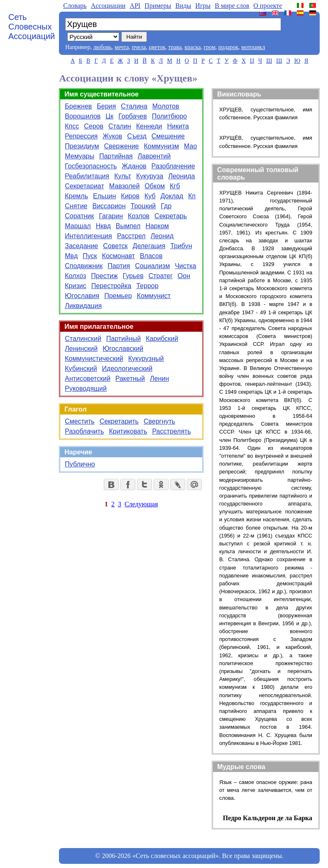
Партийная (116, 156)
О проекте (268, 6)
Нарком (157, 226)
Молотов (166, 106)
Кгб (175, 186)
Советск (115, 246)
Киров (130, 196)
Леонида (181, 176)
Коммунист (154, 296)
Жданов (134, 166)
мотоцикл (253, 47)
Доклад (172, 196)
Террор (147, 286)
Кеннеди (149, 126)
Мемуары (80, 156)
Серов (94, 126)
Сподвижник (84, 266)
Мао (190, 146)
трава (175, 47)
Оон (184, 276)
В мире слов (232, 6)
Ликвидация (83, 306)
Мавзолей (125, 186)
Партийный (124, 339)
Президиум (82, 146)
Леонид (162, 236)
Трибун (181, 246)
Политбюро (170, 116)
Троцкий (143, 206)
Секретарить (119, 421)
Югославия (82, 296)
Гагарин (111, 216)
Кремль (76, 196)
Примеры (158, 6)
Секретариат (84, 186)
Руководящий (86, 388)
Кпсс (72, 126)
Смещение (168, 136)
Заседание (81, 246)
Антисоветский (88, 379)
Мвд (71, 256)
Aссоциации (108, 6)
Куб (150, 196)
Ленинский (81, 349)
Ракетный (130, 379)
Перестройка (111, 286)
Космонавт (119, 256)
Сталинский (83, 339)
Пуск (90, 256)
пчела (139, 47)
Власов (151, 256)
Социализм (152, 266)
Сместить (80, 421)
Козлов (139, 216)
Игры (203, 6)
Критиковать (128, 431)
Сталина (134, 106)
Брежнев (78, 106)
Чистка (185, 266)
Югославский (123, 349)
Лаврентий (154, 156)
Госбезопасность (91, 166)
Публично (80, 464)
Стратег (161, 276)
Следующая (141, 504)
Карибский (162, 339)
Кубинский (81, 369)
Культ (123, 176)
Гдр (166, 206)
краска (192, 47)
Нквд (103, 226)
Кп (192, 196)
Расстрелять (171, 431)
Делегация (149, 246)
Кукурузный (146, 359)
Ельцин (104, 196)
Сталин (120, 126)
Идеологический (127, 369)
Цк (109, 116)
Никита (178, 126)
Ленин (159, 379)
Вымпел (128, 226)
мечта (122, 47)
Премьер (118, 296)
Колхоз (75, 276)
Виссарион (109, 206)
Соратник (79, 216)
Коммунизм (162, 146)
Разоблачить (84, 431)
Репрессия (81, 136)
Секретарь (171, 216)
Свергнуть (159, 421)
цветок (157, 47)
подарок (228, 47)
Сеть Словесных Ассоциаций (32, 27)
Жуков (112, 136)
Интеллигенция (88, 236)
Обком (155, 186)
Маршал (78, 226)
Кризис (75, 286)
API (135, 6)
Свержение (122, 146)
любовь (102, 47)
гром (209, 47)
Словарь (75, 6)
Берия (106, 106)
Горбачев (132, 116)
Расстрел (131, 236)
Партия (119, 266)
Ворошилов (83, 116)
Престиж (104, 276)
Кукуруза (150, 176)
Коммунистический (94, 359)
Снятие (76, 206)
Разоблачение (173, 166)
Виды (183, 6)
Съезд (137, 136)
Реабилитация (87, 176)
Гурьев (133, 276)
